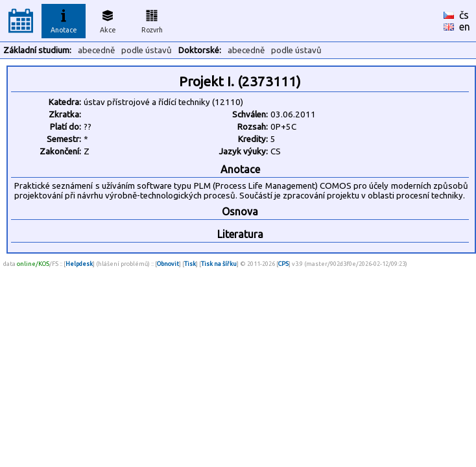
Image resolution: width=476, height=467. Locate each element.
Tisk (190, 264)
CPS (283, 264)
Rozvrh (152, 19)
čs (464, 15)
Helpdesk (79, 264)
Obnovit (168, 264)
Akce (108, 19)
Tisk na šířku (219, 264)
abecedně (96, 50)
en (465, 27)
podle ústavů (147, 50)
